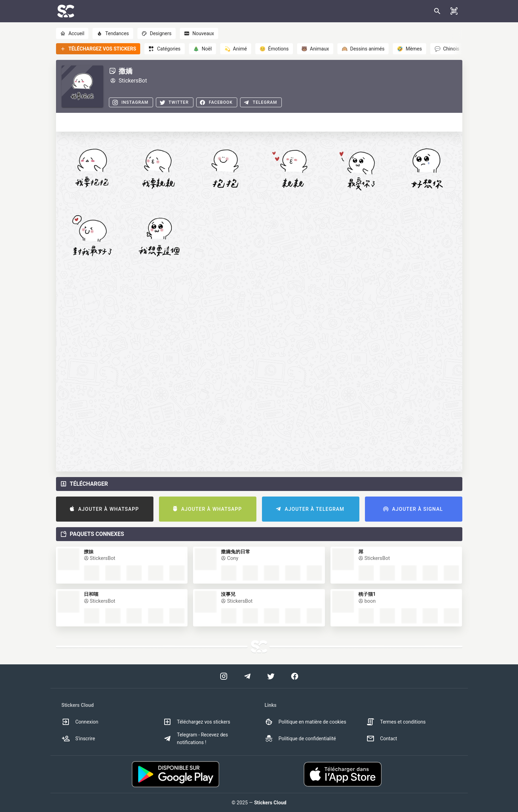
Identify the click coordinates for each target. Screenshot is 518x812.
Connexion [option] (80, 722)
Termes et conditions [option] (396, 722)
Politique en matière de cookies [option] (306, 722)
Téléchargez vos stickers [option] (197, 722)
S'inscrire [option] (78, 739)
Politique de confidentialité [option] (300, 739)
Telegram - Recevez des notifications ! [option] (196, 739)
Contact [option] (382, 739)
